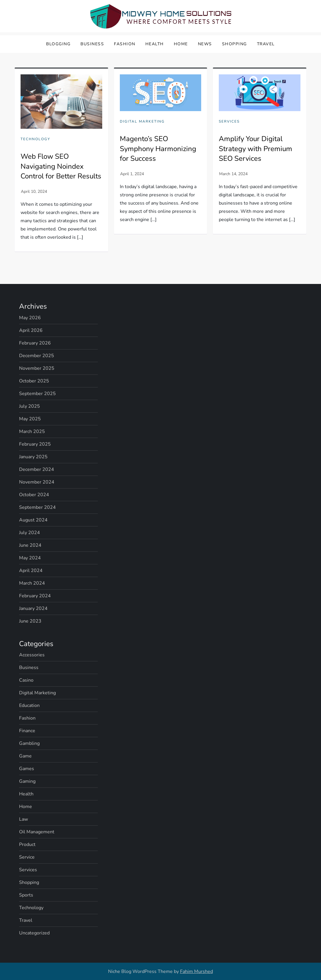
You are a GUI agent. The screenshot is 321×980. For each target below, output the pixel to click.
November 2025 (37, 368)
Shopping (235, 44)
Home (181, 44)
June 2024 (30, 545)
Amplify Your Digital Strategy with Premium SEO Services (256, 149)
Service (27, 857)
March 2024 (32, 583)
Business (92, 44)
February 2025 (35, 444)
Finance (27, 731)
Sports (26, 895)
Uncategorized (34, 933)
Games (27, 769)
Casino (26, 680)
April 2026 (31, 330)
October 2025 (34, 381)
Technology (35, 139)
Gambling (29, 743)
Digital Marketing (142, 122)
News (205, 44)
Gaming (27, 781)
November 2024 (37, 482)
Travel (266, 44)
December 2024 (37, 469)
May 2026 (30, 318)
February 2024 (35, 596)
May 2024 (30, 558)
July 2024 (30, 533)
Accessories (32, 655)
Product (27, 844)
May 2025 (30, 419)
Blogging (58, 44)
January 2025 (33, 457)
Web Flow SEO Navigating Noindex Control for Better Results (61, 166)
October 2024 (34, 495)
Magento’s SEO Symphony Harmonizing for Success (158, 149)
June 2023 (30, 621)
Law (23, 819)
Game (25, 756)
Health (155, 44)
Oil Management (37, 832)
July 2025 (30, 406)
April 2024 (31, 571)
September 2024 (37, 507)
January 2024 (33, 608)
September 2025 (37, 394)
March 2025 (32, 432)
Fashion (125, 44)
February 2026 (35, 343)
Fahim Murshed (196, 971)
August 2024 (33, 520)
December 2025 (37, 356)
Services (229, 122)
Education (29, 705)
